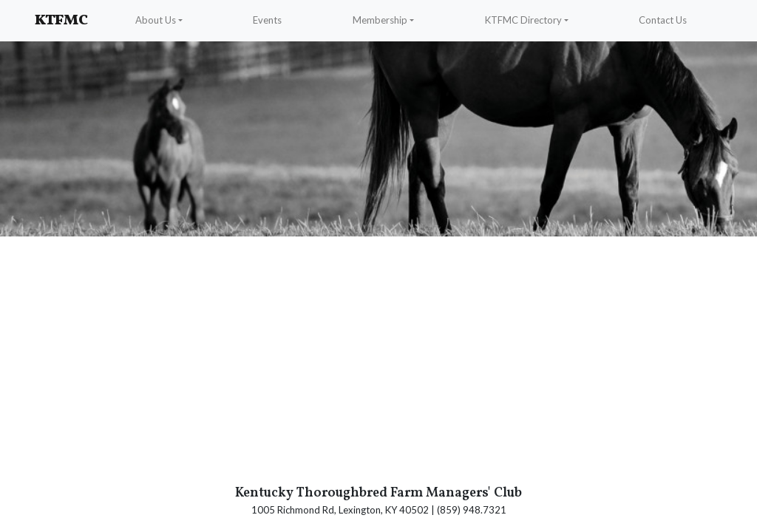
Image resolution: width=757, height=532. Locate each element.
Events (267, 20)
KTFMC (61, 21)
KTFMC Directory (523, 20)
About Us (156, 20)
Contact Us (663, 20)
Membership (380, 20)
